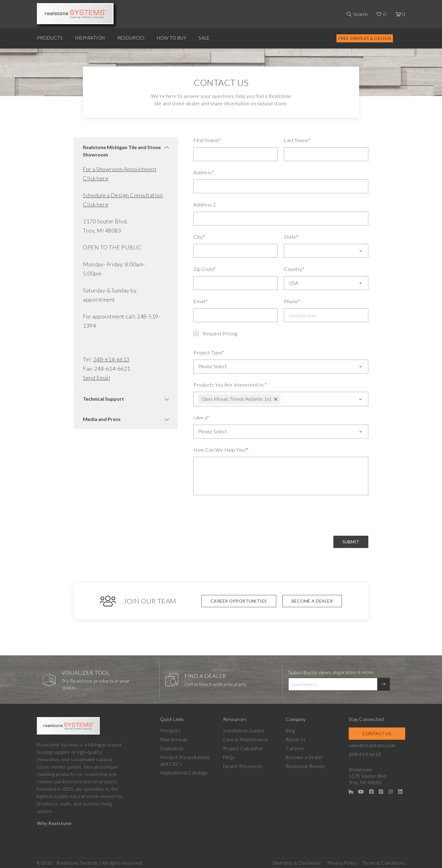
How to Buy (172, 38)
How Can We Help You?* (221, 449)
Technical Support (103, 399)
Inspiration (90, 38)
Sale (204, 38)
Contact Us (377, 733)
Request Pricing (215, 334)
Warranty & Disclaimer (297, 862)
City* (199, 237)
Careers (295, 748)
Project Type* (209, 352)
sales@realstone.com (372, 745)
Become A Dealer (312, 600)
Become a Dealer (304, 757)
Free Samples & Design (365, 38)
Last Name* (297, 140)
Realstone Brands (305, 766)
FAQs (229, 757)
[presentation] (240, 515)
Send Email (97, 378)
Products (50, 38)
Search (360, 14)
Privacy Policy (342, 862)
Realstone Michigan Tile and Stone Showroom (122, 151)
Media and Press (102, 419)
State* (291, 237)
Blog (290, 730)
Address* (204, 172)
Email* (201, 301)
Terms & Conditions (384, 862)
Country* (294, 269)
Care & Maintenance (246, 739)
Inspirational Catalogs (184, 772)
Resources (131, 38)
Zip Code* (205, 269)
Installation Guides (244, 730)
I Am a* (201, 417)
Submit (351, 541)
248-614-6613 (111, 359)
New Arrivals (174, 739)
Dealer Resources (243, 766)
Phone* (292, 301)
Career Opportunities (239, 600)
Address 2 (205, 204)
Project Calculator (243, 748)
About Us (296, 739)
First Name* (207, 140)
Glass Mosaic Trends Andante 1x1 (237, 398)
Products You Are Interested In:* (230, 384)
